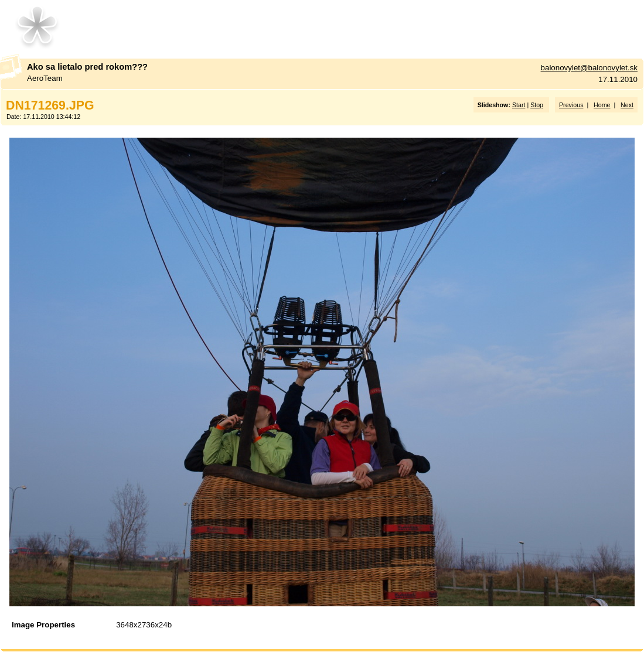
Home (602, 105)
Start (519, 105)
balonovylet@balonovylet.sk (589, 68)
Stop (537, 105)
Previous (571, 105)
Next (627, 105)
